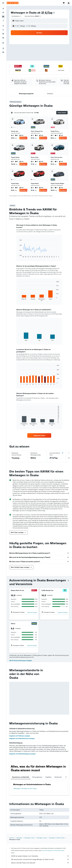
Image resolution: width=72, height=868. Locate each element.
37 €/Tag (47, 13)
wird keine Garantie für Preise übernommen (53, 850)
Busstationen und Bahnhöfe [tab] (21, 777)
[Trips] (3, 43)
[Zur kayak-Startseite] (13, 3)
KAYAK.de (12, 838)
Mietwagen (19, 838)
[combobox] (17, 16)
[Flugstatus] (3, 30)
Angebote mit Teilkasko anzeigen (20, 736)
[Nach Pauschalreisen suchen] (3, 20)
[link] (39, 435)
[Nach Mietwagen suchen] (3, 17)
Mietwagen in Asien (29, 838)
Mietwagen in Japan (42, 838)
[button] (3, 3)
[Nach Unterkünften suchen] (3, 13)
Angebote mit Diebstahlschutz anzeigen (22, 738)
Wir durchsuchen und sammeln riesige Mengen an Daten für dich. (40, 859)
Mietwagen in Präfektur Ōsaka (57, 838)
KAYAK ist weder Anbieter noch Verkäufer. (40, 856)
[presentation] (54, 13)
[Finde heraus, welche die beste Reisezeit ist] (3, 34)
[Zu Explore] (3, 26)
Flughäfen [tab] (48, 777)
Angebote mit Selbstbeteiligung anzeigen (22, 754)
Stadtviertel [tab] (58, 777)
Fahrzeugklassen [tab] (37, 777)
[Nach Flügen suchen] (3, 9)
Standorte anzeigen (32, 612)
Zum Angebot (23, 138)
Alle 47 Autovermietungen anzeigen (21, 661)
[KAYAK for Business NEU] (3, 38)
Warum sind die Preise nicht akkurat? (40, 863)
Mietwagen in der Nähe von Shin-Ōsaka (25, 789)
